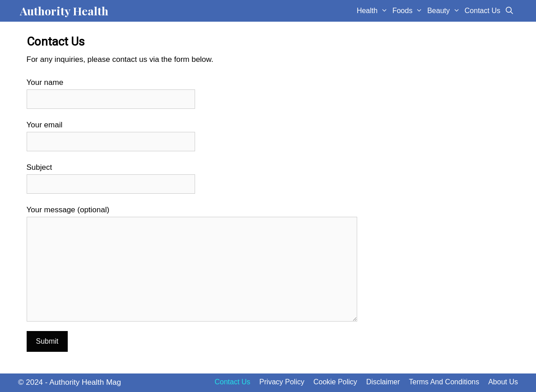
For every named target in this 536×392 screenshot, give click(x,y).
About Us (503, 382)
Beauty (445, 11)
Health (373, 11)
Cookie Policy (335, 382)
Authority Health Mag (85, 382)
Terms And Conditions (444, 382)
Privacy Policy (282, 382)
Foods (409, 11)
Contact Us (482, 11)
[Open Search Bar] (510, 11)
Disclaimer (383, 382)
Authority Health (64, 11)
